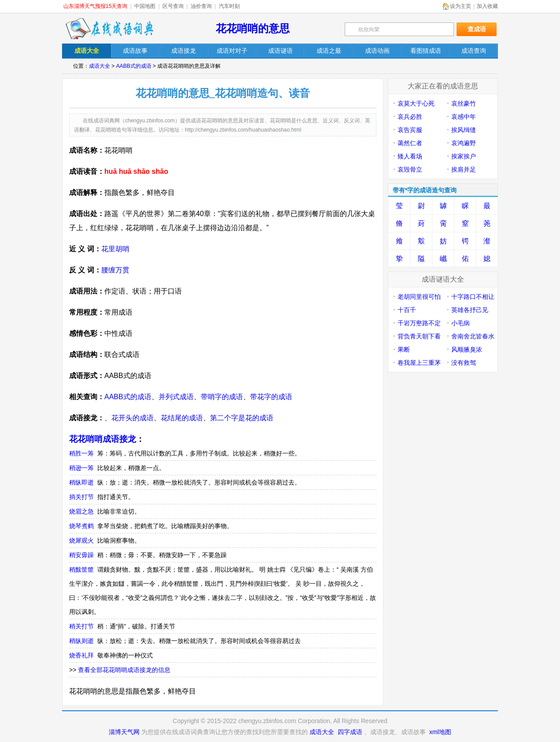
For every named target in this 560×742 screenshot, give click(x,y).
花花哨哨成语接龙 (103, 439)
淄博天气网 (124, 732)
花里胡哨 (115, 249)
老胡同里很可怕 (419, 297)
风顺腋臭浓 (467, 349)
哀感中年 (464, 117)
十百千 (407, 310)
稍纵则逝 (81, 641)
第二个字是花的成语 (242, 418)
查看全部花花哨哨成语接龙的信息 (124, 670)
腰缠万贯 (115, 270)
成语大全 (99, 66)
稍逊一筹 (81, 468)
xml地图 (440, 732)
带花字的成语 (271, 397)
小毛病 (461, 323)
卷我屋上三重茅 (419, 363)
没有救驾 (464, 363)
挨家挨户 (464, 156)
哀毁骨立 (410, 169)
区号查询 (173, 6)
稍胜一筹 (81, 453)
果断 (404, 349)
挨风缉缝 (464, 130)
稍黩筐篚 (81, 569)
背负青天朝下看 (419, 336)
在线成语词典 (109, 29)
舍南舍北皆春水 (473, 336)
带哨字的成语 (222, 397)
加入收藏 (487, 6)
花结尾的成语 (182, 418)
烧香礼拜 (81, 655)
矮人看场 (410, 156)
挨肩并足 (464, 169)
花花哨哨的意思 (253, 28)
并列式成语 (176, 397)
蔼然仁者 (410, 143)
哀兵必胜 (410, 117)
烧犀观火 (81, 540)
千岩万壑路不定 (419, 323)
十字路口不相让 (473, 297)
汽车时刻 (229, 6)
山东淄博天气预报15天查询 (95, 6)
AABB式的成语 (134, 66)
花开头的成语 (133, 418)
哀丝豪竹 (464, 103)
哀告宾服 (410, 130)
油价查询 (201, 6)
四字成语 (350, 732)
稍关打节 (81, 626)
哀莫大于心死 (416, 103)
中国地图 (145, 6)
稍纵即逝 (81, 482)
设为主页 (461, 6)
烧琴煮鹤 (81, 526)
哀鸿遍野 (464, 143)
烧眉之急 (81, 511)
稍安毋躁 (81, 555)
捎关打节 (81, 497)
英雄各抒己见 (470, 310)
